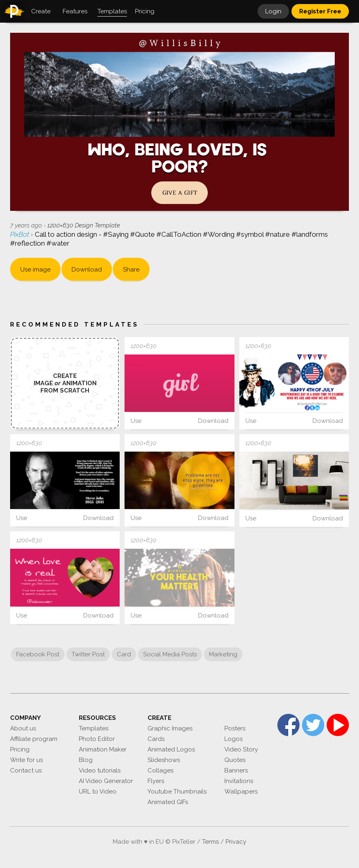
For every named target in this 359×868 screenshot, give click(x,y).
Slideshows (164, 760)
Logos (233, 739)
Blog (86, 760)
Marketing (223, 654)
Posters (235, 728)
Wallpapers (241, 792)
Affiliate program (34, 739)
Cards (156, 739)
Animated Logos (171, 749)
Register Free (320, 11)
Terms (210, 842)
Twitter (313, 725)
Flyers (156, 781)
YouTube (338, 725)
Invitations (239, 781)
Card (124, 654)
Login (273, 11)
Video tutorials (100, 770)
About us (23, 728)
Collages (160, 770)
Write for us (26, 760)
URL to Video (98, 792)
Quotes (235, 760)
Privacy (236, 842)
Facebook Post (38, 654)
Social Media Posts (170, 654)
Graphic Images (170, 728)
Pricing (20, 749)
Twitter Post (88, 654)
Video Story (241, 749)
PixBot (20, 234)
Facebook (288, 725)
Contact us (26, 770)
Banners (236, 770)
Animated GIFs (168, 802)
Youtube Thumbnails (177, 792)
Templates (94, 728)
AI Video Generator (106, 781)
